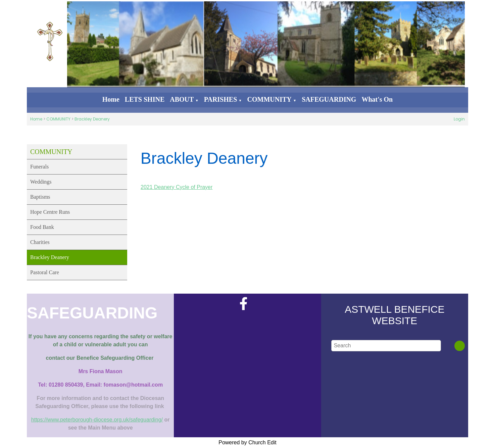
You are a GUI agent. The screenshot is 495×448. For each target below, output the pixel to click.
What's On (377, 99)
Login (459, 119)
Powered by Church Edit (247, 442)
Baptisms (40, 197)
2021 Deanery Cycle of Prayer (177, 187)
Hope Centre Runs (50, 212)
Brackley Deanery (92, 119)
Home (111, 99)
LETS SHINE (145, 99)
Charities (40, 242)
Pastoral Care (45, 272)
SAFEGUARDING (329, 99)
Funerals (39, 167)
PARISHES (221, 99)
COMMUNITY (269, 99)
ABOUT (182, 99)
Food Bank (42, 227)
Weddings (41, 182)
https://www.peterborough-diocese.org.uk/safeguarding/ (97, 420)
